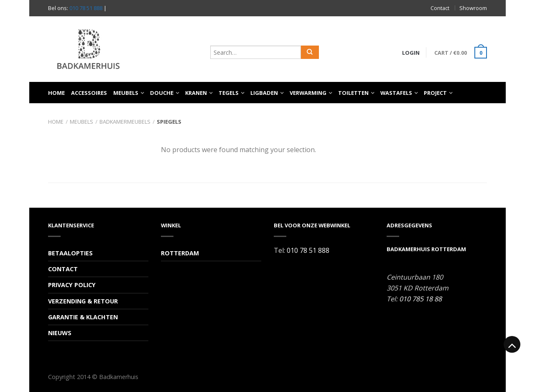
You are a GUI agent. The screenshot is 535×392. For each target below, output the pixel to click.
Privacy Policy (72, 285)
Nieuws (60, 333)
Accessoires (89, 93)
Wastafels (396, 93)
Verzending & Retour (83, 301)
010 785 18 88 (420, 299)
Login (411, 53)
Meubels (126, 93)
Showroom (473, 8)
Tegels (229, 93)
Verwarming (308, 93)
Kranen (196, 93)
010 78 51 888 (86, 8)
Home (56, 93)
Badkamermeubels (125, 122)
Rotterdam (180, 253)
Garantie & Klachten (83, 317)
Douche (162, 93)
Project (435, 93)
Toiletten (353, 93)
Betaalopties (70, 253)
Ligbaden (264, 93)
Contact (440, 8)
